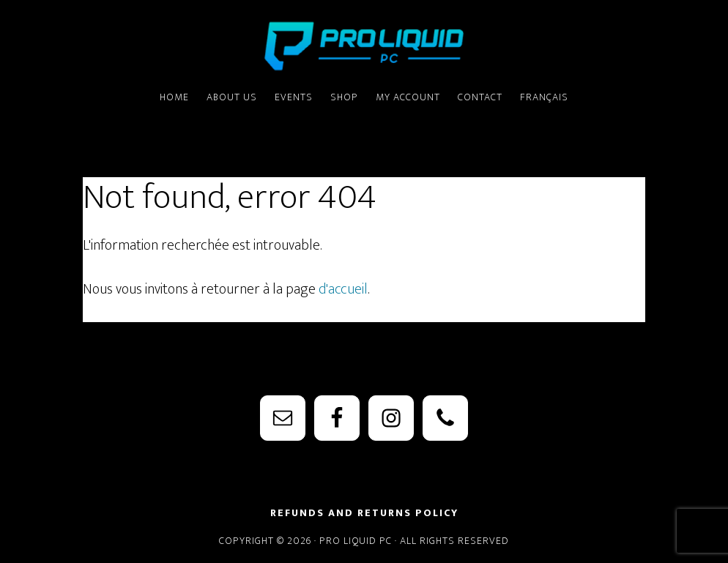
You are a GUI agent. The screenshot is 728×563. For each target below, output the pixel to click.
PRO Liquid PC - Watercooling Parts (364, 46)
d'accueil (343, 289)
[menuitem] (544, 98)
